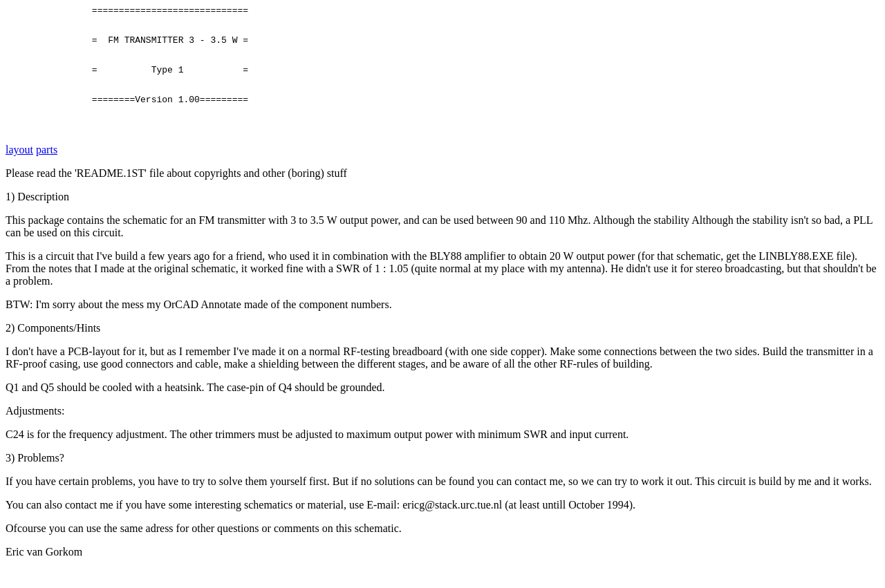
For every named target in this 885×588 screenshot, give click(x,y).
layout (19, 168)
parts (47, 168)
